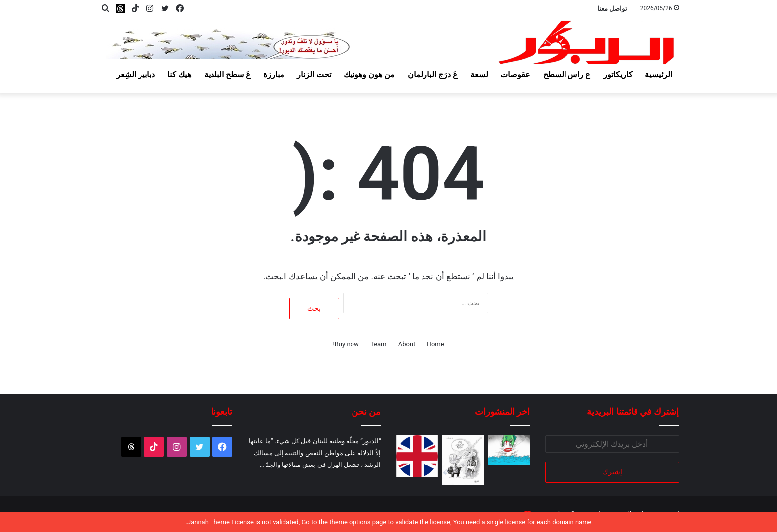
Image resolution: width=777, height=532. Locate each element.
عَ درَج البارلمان (433, 75)
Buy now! (346, 344)
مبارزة (274, 75)
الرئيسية (659, 75)
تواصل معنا (612, 9)
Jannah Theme (209, 522)
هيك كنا (179, 75)
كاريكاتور (618, 75)
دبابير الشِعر (136, 75)
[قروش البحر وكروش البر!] (509, 450)
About (407, 344)
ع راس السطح (567, 75)
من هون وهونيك (369, 75)
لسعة (479, 75)
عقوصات (515, 75)
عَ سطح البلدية (227, 75)
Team (379, 344)
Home (436, 344)
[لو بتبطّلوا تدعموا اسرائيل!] (417, 456)
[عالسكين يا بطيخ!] (463, 460)
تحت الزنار (314, 75)
